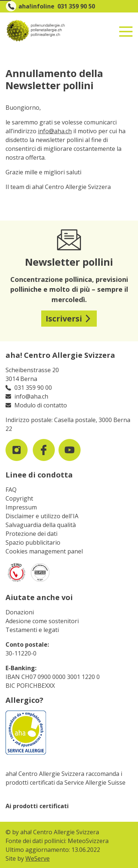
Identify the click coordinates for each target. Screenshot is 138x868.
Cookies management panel (44, 551)
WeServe (38, 858)
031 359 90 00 (33, 388)
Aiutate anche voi (39, 597)
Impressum (21, 507)
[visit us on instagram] (17, 450)
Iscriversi (64, 318)
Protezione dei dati (31, 534)
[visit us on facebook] (44, 450)
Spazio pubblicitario (33, 542)
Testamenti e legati (32, 630)
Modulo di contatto (41, 405)
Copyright (19, 498)
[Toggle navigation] (126, 29)
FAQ (11, 490)
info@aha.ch (55, 131)
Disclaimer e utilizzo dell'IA (42, 516)
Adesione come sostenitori (42, 621)
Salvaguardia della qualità (41, 525)
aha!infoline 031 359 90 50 (57, 6)
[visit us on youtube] (70, 450)
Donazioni (20, 612)
